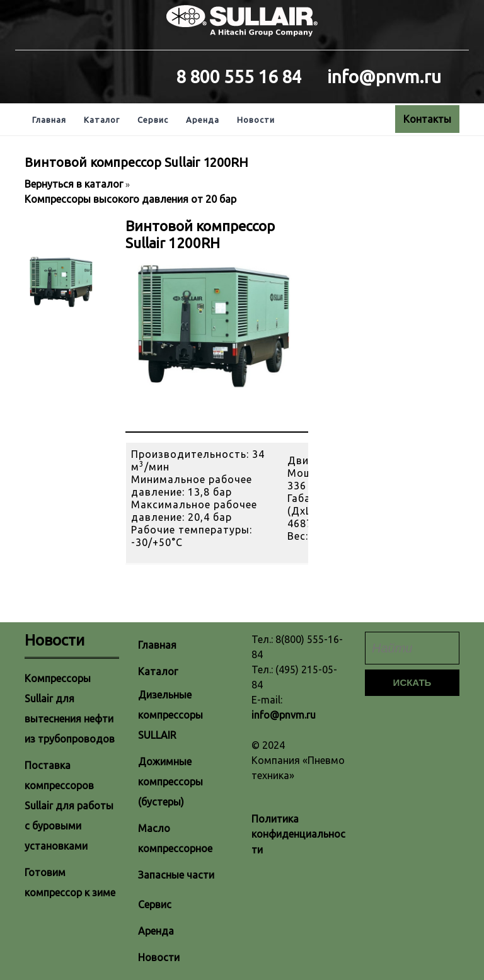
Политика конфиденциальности (298, 834)
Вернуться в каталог (75, 184)
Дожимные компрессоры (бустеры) (170, 782)
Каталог (102, 120)
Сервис (153, 120)
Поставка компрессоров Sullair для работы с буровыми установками (69, 806)
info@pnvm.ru (284, 715)
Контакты (427, 119)
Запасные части (176, 875)
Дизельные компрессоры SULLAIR (170, 715)
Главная (49, 120)
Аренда (203, 120)
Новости (256, 120)
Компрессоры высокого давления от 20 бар (130, 199)
